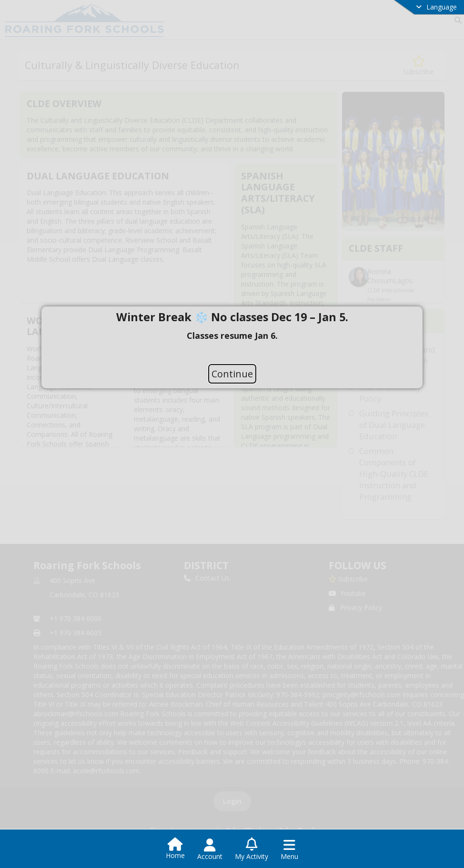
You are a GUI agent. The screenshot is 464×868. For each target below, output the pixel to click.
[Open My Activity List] (252, 849)
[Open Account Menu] (210, 849)
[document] (232, 335)
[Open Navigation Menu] (289, 849)
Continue (232, 374)
